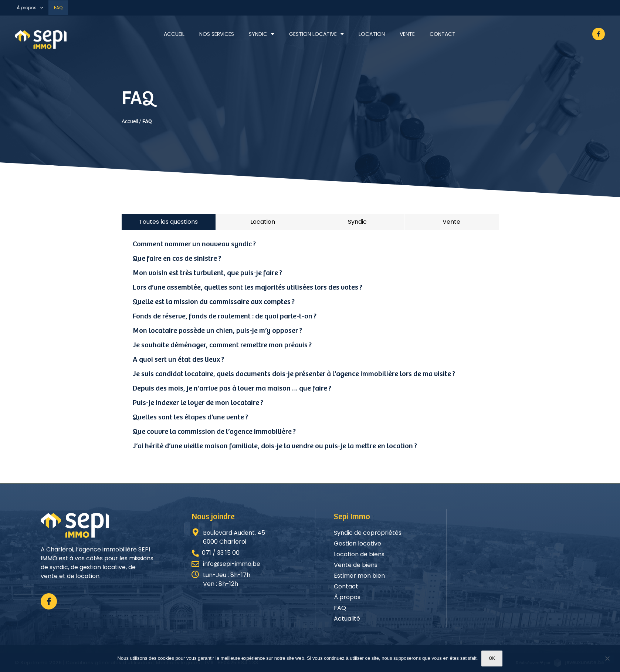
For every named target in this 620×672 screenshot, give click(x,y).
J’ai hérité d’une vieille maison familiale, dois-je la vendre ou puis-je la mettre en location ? (275, 446)
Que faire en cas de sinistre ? (177, 259)
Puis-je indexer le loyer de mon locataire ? (198, 403)
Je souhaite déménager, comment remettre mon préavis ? (222, 345)
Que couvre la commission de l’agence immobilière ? (214, 432)
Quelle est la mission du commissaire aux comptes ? (214, 302)
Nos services (217, 34)
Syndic (262, 34)
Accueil (174, 34)
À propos (30, 8)
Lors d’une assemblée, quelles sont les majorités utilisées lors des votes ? (248, 288)
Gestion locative (316, 34)
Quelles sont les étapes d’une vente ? (190, 417)
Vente (407, 34)
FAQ (58, 8)
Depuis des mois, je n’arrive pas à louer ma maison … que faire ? (232, 389)
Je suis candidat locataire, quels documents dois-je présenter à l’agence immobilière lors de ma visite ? (294, 374)
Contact (443, 34)
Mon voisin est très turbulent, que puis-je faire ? (207, 273)
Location (372, 34)
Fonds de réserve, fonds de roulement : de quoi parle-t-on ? (225, 316)
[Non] (607, 659)
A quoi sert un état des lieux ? (178, 360)
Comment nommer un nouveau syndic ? (194, 244)
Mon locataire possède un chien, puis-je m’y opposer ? (217, 331)
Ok (492, 659)
